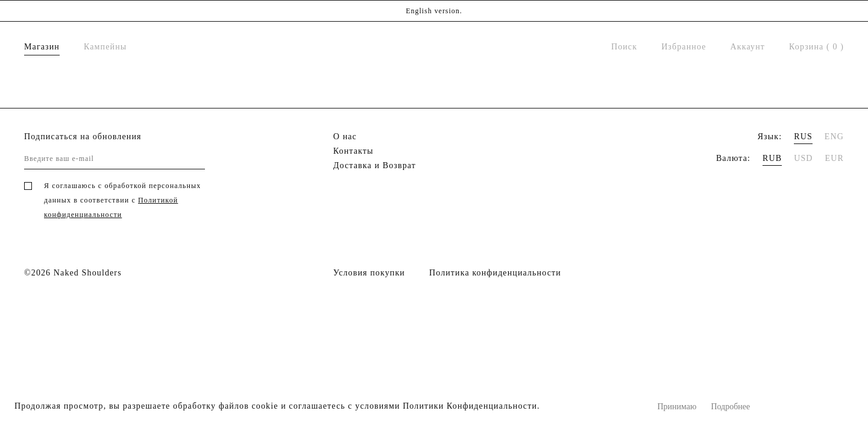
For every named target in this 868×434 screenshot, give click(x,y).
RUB (772, 158)
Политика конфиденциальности (495, 273)
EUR (835, 158)
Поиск (624, 47)
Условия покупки (369, 273)
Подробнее (730, 407)
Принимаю (677, 407)
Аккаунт (748, 47)
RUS (803, 137)
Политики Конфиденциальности (470, 406)
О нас (345, 137)
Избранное (684, 47)
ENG (834, 137)
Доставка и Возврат (375, 165)
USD (803, 158)
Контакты (354, 151)
